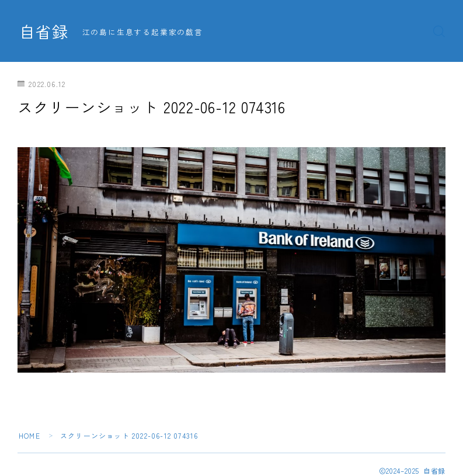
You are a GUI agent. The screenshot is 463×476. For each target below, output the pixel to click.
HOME (29, 435)
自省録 (44, 32)
